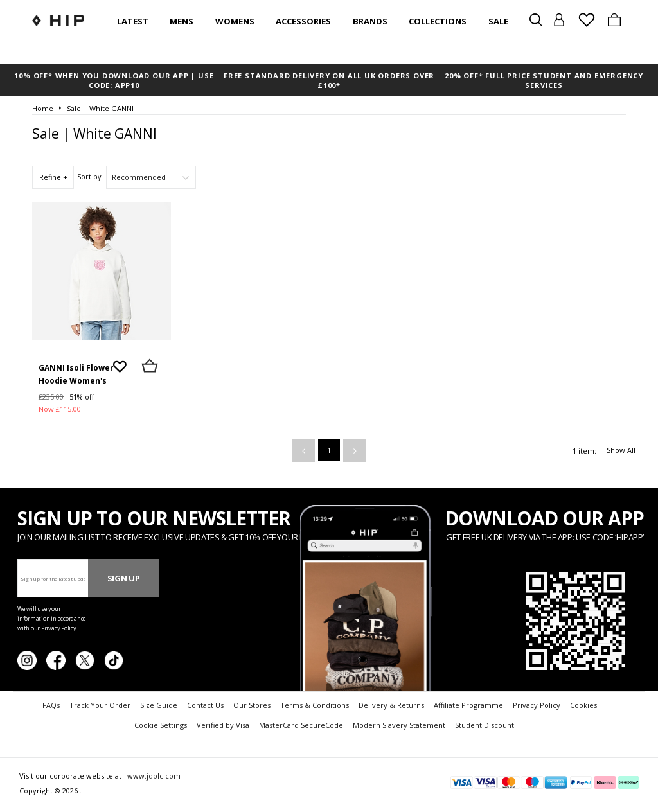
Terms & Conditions (315, 705)
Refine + (53, 177)
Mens (182, 21)
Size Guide (159, 705)
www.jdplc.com (153, 776)
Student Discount (485, 725)
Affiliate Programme (468, 705)
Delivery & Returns (391, 705)
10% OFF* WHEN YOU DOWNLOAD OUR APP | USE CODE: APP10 (114, 80)
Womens (235, 21)
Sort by (89, 176)
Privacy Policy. (59, 628)
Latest (133, 21)
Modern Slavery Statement (399, 725)
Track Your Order (100, 705)
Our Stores (252, 705)
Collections (438, 21)
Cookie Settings (161, 725)
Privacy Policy (537, 705)
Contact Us (205, 705)
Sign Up (124, 578)
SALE (498, 21)
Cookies (583, 705)
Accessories (303, 21)
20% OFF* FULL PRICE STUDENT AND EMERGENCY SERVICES (544, 80)
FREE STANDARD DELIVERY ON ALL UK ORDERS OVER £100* (329, 80)
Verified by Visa (223, 725)
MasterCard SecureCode (301, 725)
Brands (370, 21)
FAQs (51, 705)
